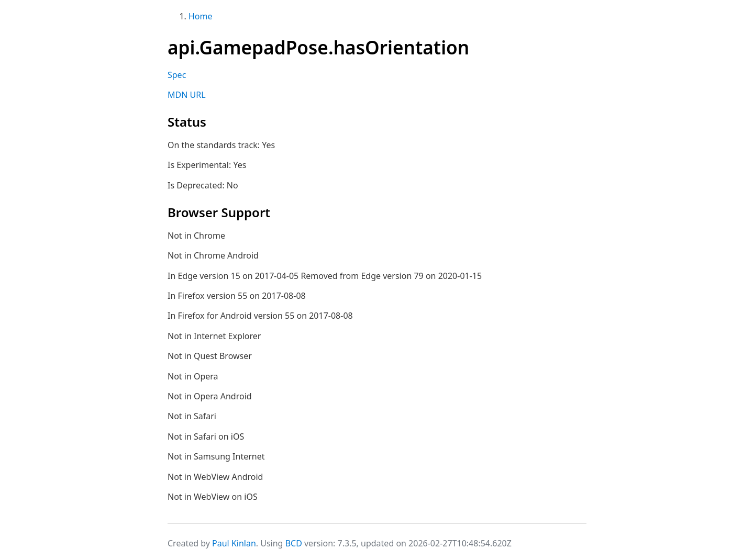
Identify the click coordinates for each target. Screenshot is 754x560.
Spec (177, 75)
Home (201, 16)
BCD (294, 543)
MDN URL (187, 95)
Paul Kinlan (234, 543)
